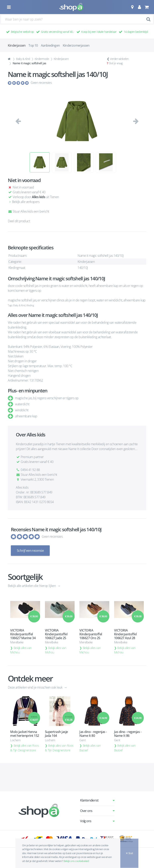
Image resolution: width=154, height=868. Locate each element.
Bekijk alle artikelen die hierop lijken (32, 586)
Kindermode (42, 59)
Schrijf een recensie (30, 551)
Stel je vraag (116, 63)
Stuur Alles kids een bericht (28, 211)
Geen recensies (41, 83)
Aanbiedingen (50, 45)
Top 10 (33, 45)
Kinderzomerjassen (76, 45)
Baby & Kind (23, 59)
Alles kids (38, 197)
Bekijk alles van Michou (21, 650)
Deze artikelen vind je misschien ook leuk (35, 687)
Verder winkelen (119, 59)
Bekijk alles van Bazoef (90, 748)
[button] (132, 7)
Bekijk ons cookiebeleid (76, 861)
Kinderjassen (61, 59)
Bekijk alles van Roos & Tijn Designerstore (24, 748)
